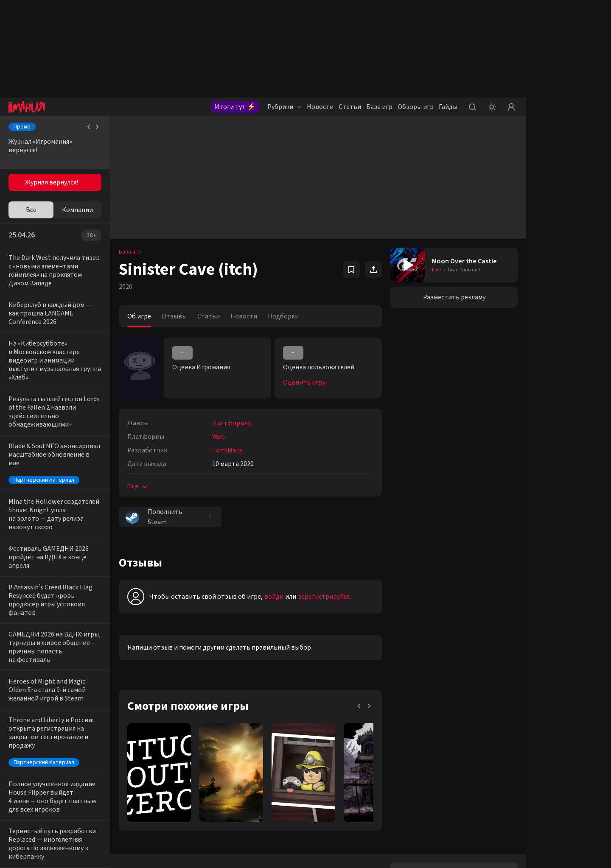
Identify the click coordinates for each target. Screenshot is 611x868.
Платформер (232, 423)
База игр (379, 107)
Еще (138, 486)
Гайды (448, 107)
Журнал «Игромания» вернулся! (40, 146)
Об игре (139, 316)
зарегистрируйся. (324, 597)
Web (219, 437)
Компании (77, 210)
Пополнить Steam (154, 517)
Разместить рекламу (454, 297)
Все (31, 210)
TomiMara (227, 450)
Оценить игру (304, 382)
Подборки (283, 316)
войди (274, 597)
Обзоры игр (416, 107)
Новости (320, 107)
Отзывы (174, 316)
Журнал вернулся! (52, 182)
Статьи (350, 107)
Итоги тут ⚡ (235, 107)
